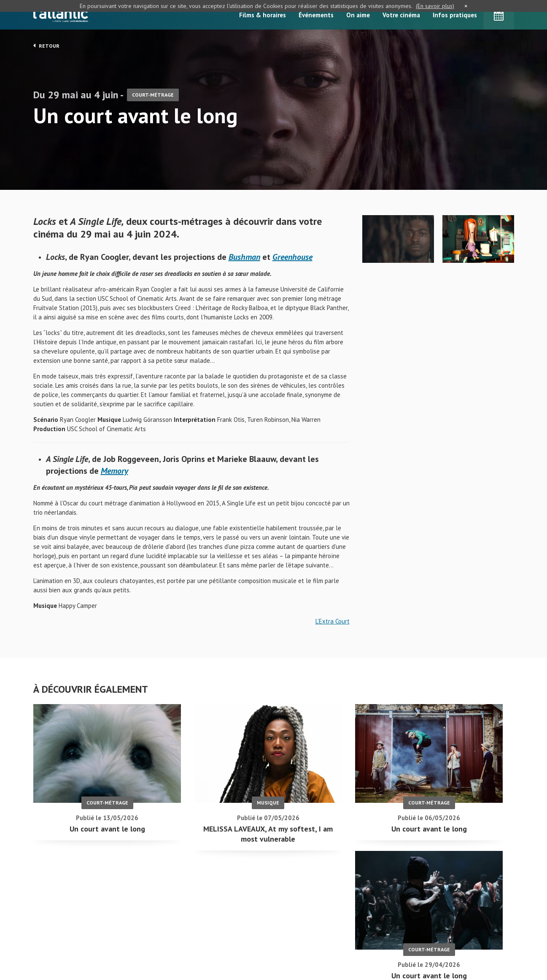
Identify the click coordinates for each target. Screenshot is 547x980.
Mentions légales (57, 950)
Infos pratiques (455, 15)
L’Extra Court (333, 624)
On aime (358, 15)
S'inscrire (423, 943)
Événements (316, 15)
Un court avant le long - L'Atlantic (61, 908)
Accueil (232, 922)
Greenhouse (292, 259)
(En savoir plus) (435, 6)
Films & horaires (263, 15)
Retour (46, 46)
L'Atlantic (61, 15)
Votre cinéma (401, 15)
